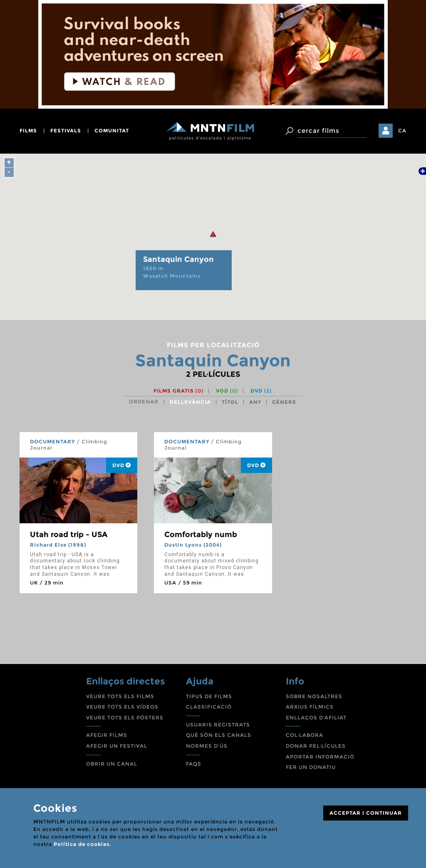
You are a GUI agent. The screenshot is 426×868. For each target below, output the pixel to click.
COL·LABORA (305, 735)
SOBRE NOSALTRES (314, 696)
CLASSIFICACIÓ (209, 707)
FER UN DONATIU (311, 767)
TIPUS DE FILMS (209, 696)
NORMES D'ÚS (207, 746)
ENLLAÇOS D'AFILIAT (316, 718)
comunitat (112, 131)
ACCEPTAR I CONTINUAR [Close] (366, 813)
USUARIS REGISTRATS (218, 725)
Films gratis (178, 391)
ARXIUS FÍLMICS (310, 707)
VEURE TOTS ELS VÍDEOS (122, 707)
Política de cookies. (82, 844)
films (28, 131)
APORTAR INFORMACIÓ (320, 757)
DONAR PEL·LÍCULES (316, 746)
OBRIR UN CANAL (112, 764)
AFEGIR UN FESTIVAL (117, 746)
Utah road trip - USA (69, 535)
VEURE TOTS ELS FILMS (120, 696)
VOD (227, 391)
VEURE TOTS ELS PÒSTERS (125, 718)
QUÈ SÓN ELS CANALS (219, 735)
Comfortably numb (201, 535)
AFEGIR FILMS (107, 735)
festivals (66, 131)
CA (402, 131)
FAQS (194, 764)
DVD (261, 391)
